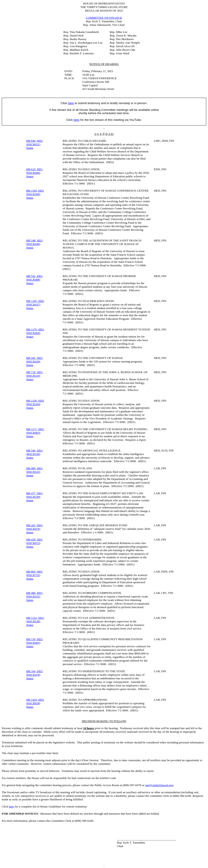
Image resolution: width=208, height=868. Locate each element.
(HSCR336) (33, 454)
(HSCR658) (33, 703)
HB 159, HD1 (34, 639)
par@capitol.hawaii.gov (159, 785)
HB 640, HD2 (34, 141)
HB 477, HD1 (34, 493)
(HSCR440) (33, 244)
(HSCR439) (33, 361)
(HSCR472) (33, 543)
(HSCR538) (33, 621)
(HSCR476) (33, 529)
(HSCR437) (33, 305)
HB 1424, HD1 (35, 700)
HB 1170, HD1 (35, 329)
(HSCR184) (33, 404)
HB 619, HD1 (34, 169)
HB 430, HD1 (34, 539)
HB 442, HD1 (34, 358)
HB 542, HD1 (34, 276)
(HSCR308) (33, 194)
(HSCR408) (33, 280)
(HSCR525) (33, 596)
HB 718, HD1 (34, 372)
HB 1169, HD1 (35, 191)
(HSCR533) (33, 472)
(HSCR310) (33, 376)
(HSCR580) (33, 173)
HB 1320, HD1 (35, 401)
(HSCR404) (33, 333)
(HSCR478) (33, 675)
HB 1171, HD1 (35, 429)
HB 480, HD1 (34, 593)
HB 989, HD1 (34, 468)
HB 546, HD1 (34, 450)
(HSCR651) (33, 144)
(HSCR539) (33, 497)
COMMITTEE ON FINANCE (104, 18)
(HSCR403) (33, 433)
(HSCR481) (33, 643)
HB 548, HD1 (34, 240)
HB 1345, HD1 (35, 301)
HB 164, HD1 (34, 671)
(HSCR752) (33, 575)
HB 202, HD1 (34, 525)
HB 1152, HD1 (35, 618)
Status (30, 148)
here (11, 806)
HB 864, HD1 (34, 572)
